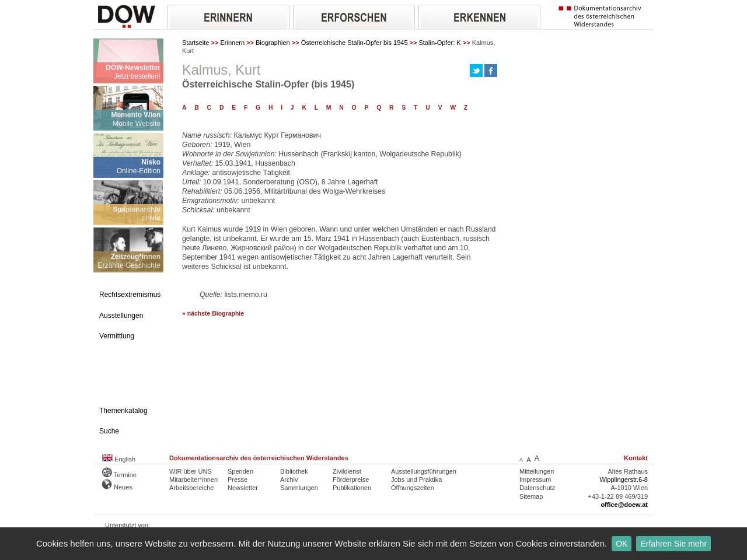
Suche (109, 431)
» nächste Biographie (213, 314)
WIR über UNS (191, 471)
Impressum (535, 480)
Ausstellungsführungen (424, 471)
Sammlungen (299, 488)
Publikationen (352, 488)
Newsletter (243, 488)
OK (622, 544)
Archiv (289, 480)
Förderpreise (351, 480)
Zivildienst (347, 471)
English (119, 459)
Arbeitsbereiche (191, 488)
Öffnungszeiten (413, 488)
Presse (238, 480)
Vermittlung (117, 336)
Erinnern (232, 43)
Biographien (273, 43)
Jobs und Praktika (416, 480)
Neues (117, 487)
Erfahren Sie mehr (673, 544)
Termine (119, 475)
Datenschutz (537, 488)
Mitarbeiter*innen (193, 480)
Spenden (240, 471)
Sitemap (531, 496)
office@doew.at (624, 505)
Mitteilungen (537, 471)
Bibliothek (294, 471)
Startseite (196, 43)
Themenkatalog (123, 411)
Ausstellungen (121, 316)
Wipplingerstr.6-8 (624, 480)
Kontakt (636, 458)
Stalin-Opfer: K (440, 43)
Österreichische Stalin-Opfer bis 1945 (355, 43)
